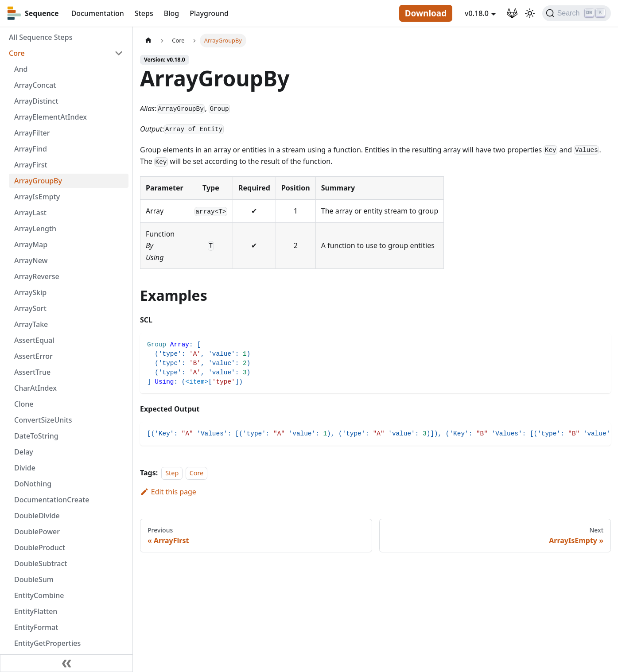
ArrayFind (31, 149)
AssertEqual (34, 340)
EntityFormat (36, 627)
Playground (209, 13)
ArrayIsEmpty (37, 197)
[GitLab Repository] (512, 13)
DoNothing (33, 484)
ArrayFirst (31, 165)
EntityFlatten (36, 611)
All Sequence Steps (41, 37)
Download (426, 13)
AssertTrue (32, 372)
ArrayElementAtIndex (51, 117)
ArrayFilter (32, 133)
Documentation (98, 13)
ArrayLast (30, 213)
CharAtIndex (35, 388)
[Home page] (148, 41)
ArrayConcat (35, 85)
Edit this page (168, 492)
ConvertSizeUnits (43, 420)
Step (172, 473)
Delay (24, 452)
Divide (25, 468)
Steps (144, 13)
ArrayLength (35, 229)
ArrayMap (31, 245)
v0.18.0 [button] (477, 13)
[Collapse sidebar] (66, 663)
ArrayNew (31, 260)
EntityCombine (39, 595)
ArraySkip (30, 292)
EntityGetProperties (47, 643)
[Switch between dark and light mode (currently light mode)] (530, 13)
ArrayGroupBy (38, 181)
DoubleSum (34, 579)
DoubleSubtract (41, 563)
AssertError (33, 356)
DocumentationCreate (52, 500)
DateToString (36, 436)
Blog (171, 13)
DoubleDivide (37, 516)
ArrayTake (31, 324)
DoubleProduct (40, 548)
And (21, 69)
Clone (24, 404)
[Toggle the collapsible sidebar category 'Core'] (119, 53)
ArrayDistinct (36, 101)
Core (17, 53)
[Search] (577, 13)
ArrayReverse (37, 276)
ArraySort (30, 308)
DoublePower (37, 532)
